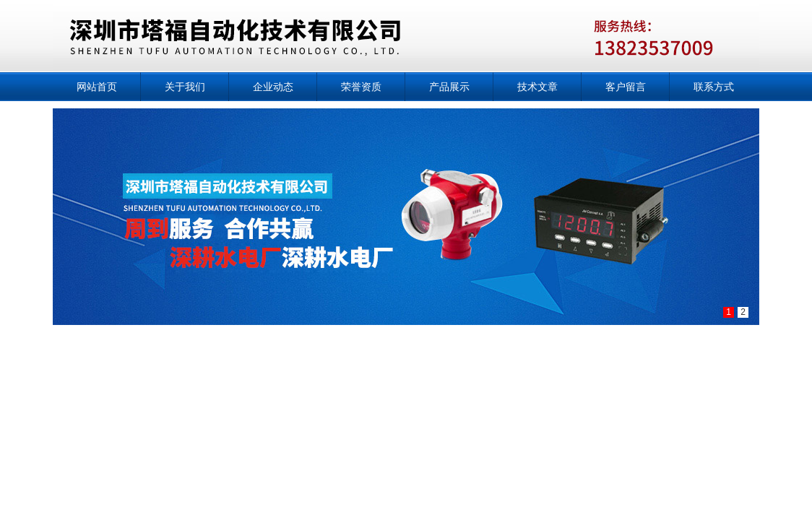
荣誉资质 (361, 87)
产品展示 (449, 87)
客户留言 (626, 87)
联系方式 (714, 87)
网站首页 (97, 87)
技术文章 (537, 87)
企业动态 (273, 87)
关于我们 (185, 87)
